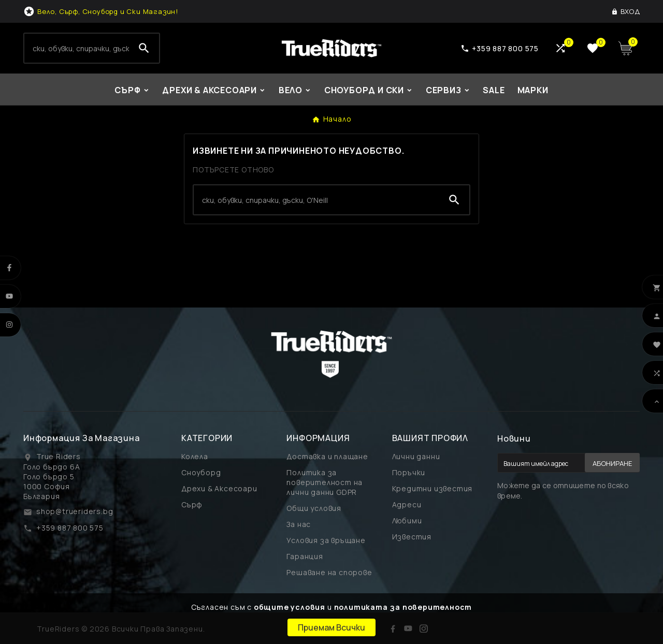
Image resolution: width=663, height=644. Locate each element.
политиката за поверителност (403, 607)
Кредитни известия (433, 488)
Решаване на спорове (329, 572)
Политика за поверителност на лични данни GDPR (325, 482)
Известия (412, 537)
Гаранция (305, 556)
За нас (299, 524)
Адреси (407, 504)
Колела (195, 456)
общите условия (290, 607)
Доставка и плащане (327, 456)
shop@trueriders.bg (75, 511)
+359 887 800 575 (70, 528)
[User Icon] (625, 11)
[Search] (77, 48)
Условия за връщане (326, 540)
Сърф (192, 504)
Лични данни (416, 456)
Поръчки (409, 472)
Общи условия (314, 508)
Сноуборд (201, 472)
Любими (407, 521)
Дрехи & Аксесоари (219, 488)
